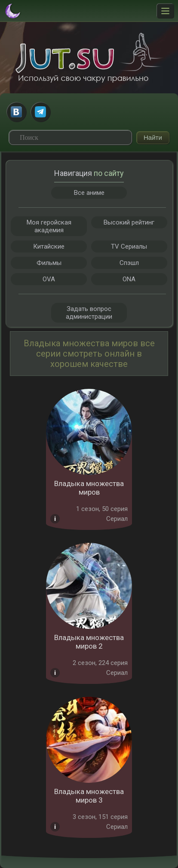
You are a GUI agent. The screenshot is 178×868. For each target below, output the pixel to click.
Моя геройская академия (49, 226)
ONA (129, 279)
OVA (49, 279)
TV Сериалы (129, 246)
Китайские (49, 246)
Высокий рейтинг (129, 222)
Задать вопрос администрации (89, 313)
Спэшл (129, 263)
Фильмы (49, 263)
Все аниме (89, 193)
